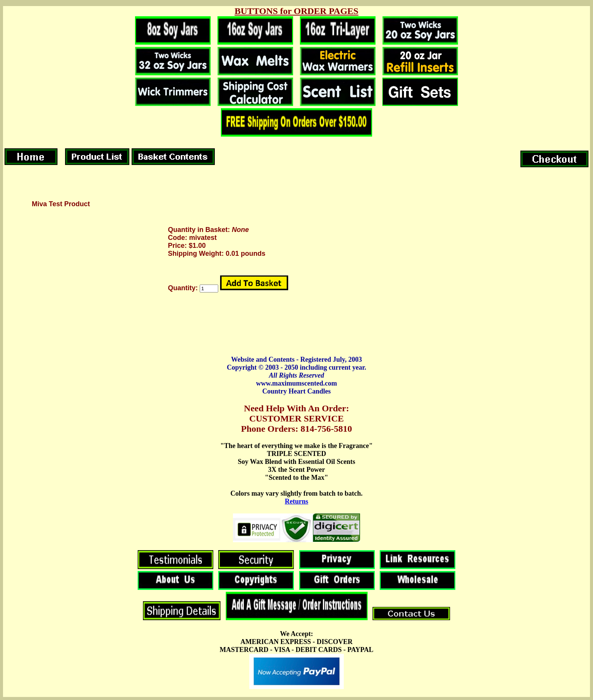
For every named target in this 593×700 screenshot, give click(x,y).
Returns (296, 501)
